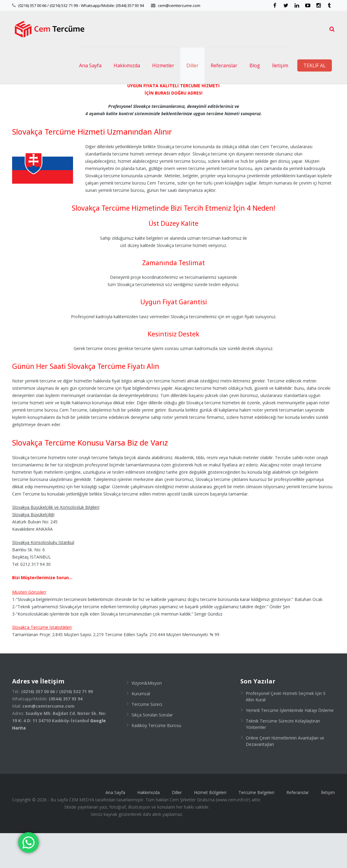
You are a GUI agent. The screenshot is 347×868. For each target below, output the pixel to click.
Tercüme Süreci (147, 739)
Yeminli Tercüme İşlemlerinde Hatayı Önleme (290, 745)
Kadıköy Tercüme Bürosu (156, 760)
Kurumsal (141, 728)
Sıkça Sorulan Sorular (152, 750)
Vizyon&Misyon (147, 718)
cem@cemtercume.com (179, 5)
